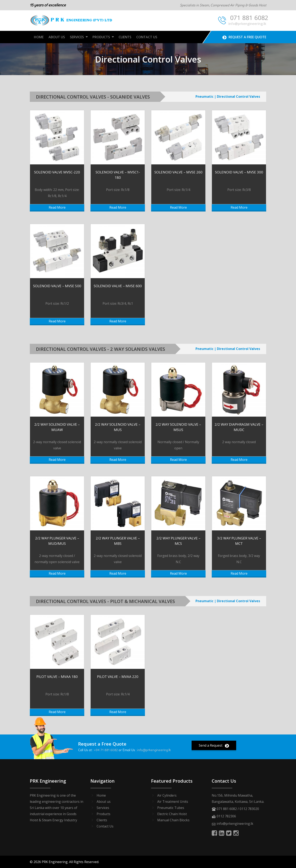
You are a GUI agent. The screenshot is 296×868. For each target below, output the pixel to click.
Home (39, 37)
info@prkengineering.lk (247, 24)
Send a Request (214, 745)
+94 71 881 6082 (106, 750)
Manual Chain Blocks (173, 820)
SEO (129, 862)
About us (104, 802)
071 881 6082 (243, 18)
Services (77, 37)
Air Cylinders (167, 795)
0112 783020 (249, 809)
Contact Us (147, 37)
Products (101, 37)
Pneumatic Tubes (171, 808)
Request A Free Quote (244, 37)
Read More (57, 207)
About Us (57, 37)
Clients (125, 37)
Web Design (109, 862)
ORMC (142, 862)
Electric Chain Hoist (172, 814)
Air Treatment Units (173, 802)
